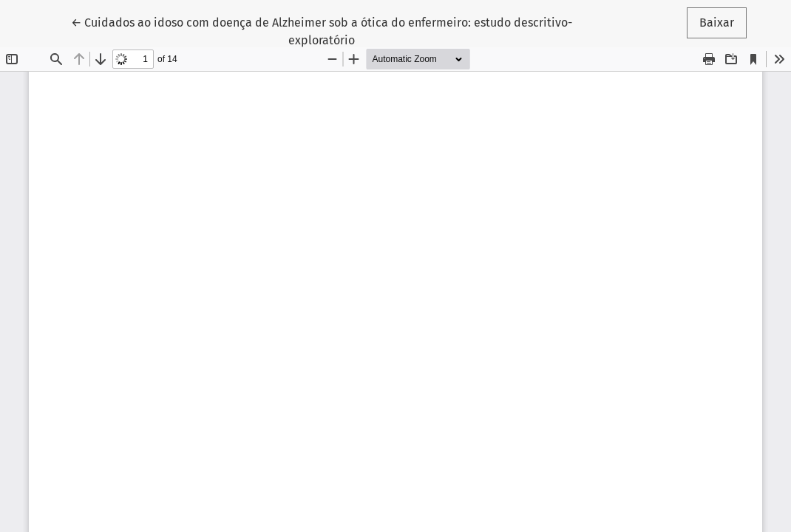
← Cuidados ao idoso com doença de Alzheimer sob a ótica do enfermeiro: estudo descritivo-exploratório (322, 30)
